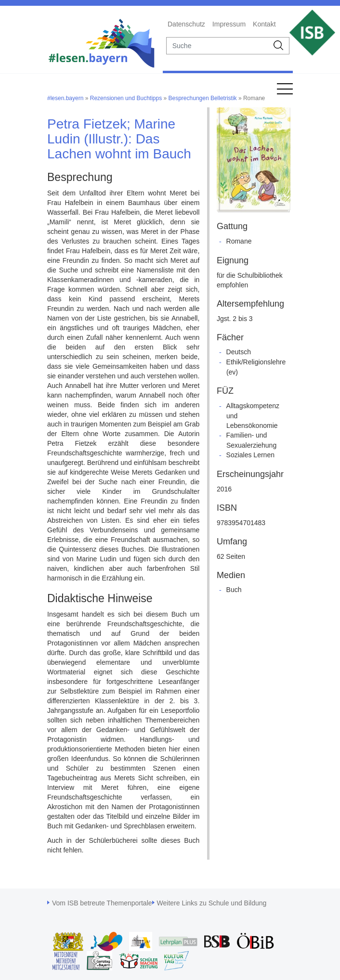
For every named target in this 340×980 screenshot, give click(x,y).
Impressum (229, 24)
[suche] (218, 46)
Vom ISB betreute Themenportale (102, 903)
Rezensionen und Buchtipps (126, 98)
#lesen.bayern (65, 98)
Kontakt (264, 24)
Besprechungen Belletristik (203, 98)
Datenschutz (186, 24)
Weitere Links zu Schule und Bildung (212, 903)
